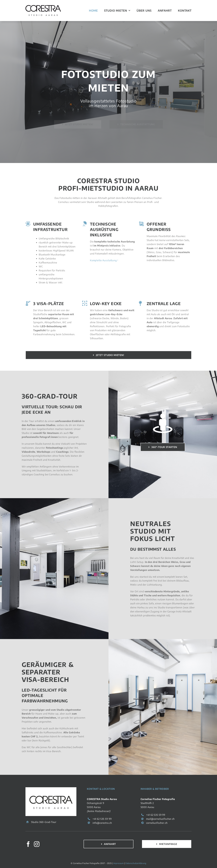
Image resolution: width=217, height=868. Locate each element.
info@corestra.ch (102, 823)
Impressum (119, 863)
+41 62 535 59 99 (102, 819)
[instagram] (37, 844)
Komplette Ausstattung (103, 261)
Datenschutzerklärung (136, 863)
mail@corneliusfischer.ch (160, 819)
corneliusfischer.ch (157, 823)
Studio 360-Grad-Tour (44, 822)
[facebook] (28, 844)
